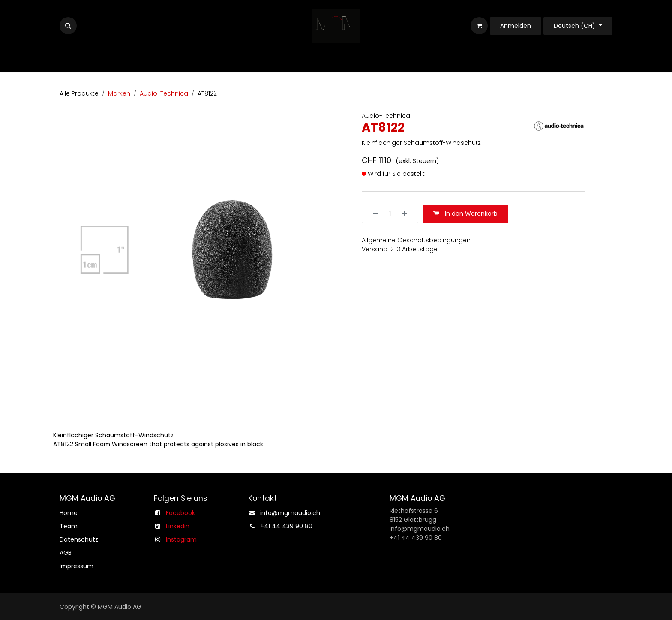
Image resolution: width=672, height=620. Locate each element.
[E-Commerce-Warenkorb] (479, 26)
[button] (68, 26)
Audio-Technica (164, 93)
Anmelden (516, 26)
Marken (119, 93)
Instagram (181, 539)
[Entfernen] (372, 214)
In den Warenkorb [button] (465, 214)
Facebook (180, 513)
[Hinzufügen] (408, 214)
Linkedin (178, 526)
